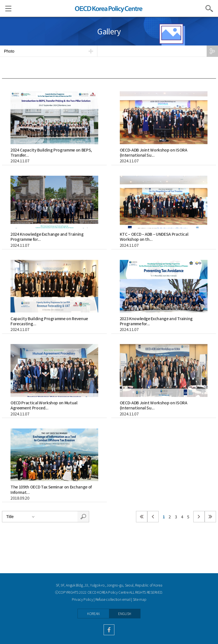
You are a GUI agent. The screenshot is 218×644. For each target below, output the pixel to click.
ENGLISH (125, 614)
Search (209, 9)
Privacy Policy (82, 599)
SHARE (212, 51)
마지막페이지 (210, 517)
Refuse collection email (113, 599)
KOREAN (93, 614)
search (83, 517)
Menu (6, 9)
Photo (9, 51)
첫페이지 (142, 517)
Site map (140, 599)
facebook (109, 630)
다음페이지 (199, 517)
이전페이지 (153, 517)
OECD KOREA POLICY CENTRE (109, 8)
